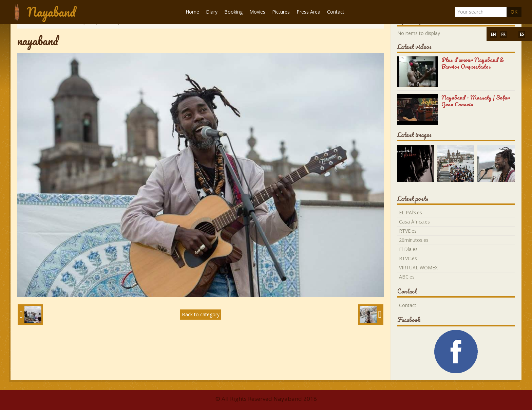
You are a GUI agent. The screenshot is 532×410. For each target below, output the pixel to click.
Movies (257, 12)
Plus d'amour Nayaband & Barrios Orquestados (473, 63)
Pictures (281, 12)
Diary (212, 12)
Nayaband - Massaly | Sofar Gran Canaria (476, 101)
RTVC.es (408, 258)
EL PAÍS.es (411, 212)
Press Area (308, 12)
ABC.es (407, 277)
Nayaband (51, 12)
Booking (233, 12)
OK (514, 12)
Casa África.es (414, 222)
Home (192, 12)
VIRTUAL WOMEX (418, 268)
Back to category (201, 314)
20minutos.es (414, 240)
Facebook (409, 320)
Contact (336, 12)
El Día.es (408, 249)
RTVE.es (408, 231)
